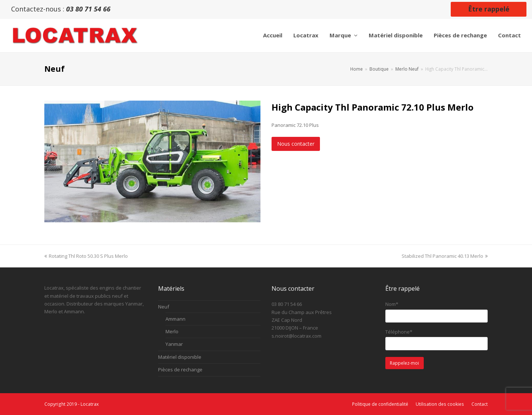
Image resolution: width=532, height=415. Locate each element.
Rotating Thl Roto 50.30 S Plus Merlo (86, 256)
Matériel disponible (180, 357)
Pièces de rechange (180, 370)
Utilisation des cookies (440, 404)
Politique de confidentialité (380, 404)
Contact (480, 404)
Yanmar (174, 344)
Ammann (175, 319)
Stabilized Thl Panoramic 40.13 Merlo (445, 256)
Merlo (172, 331)
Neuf (164, 307)
